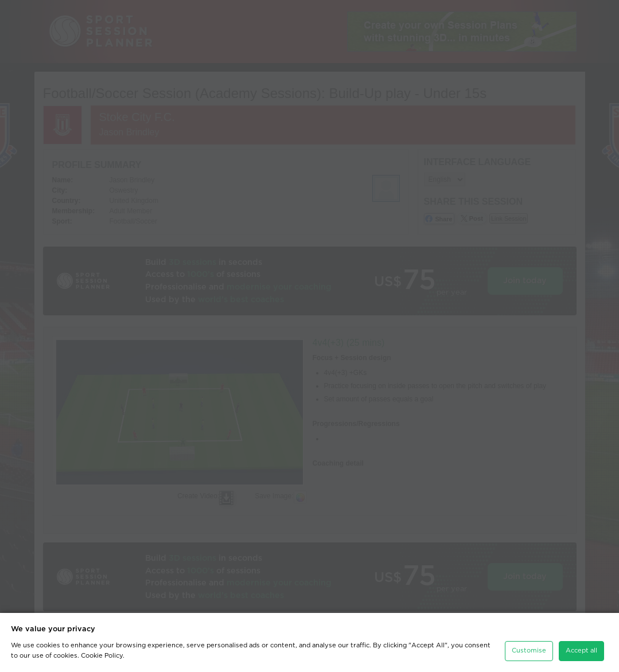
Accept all (581, 650)
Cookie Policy (102, 656)
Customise (529, 650)
